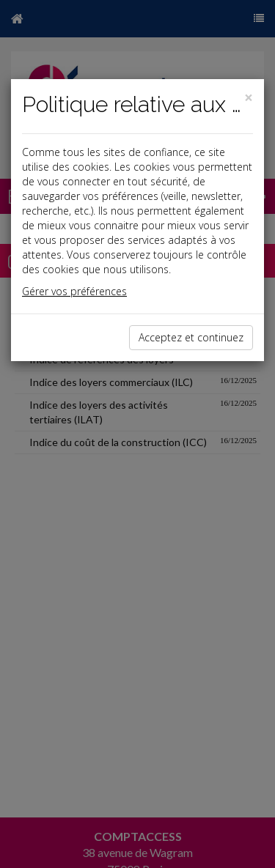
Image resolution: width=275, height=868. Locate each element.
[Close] (249, 98)
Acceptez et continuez (191, 337)
